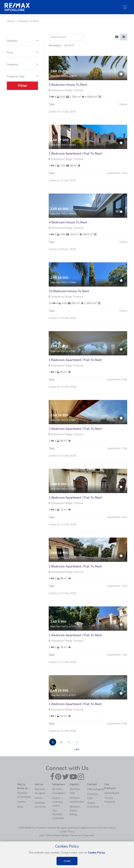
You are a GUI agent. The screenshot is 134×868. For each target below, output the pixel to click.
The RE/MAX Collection (58, 814)
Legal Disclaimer (88, 828)
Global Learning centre (57, 802)
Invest (38, 798)
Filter (23, 86)
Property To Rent (28, 21)
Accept (67, 861)
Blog (20, 807)
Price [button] (22, 53)
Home (11, 21)
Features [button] (22, 65)
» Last (77, 743)
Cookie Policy (67, 832)
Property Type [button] (22, 77)
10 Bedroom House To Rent (69, 301)
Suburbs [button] (22, 41)
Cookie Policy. (97, 853)
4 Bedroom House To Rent (68, 233)
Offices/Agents (96, 789)
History (22, 802)
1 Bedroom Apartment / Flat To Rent (75, 370)
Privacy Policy (107, 828)
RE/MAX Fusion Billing (75, 811)
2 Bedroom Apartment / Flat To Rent (75, 164)
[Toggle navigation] (125, 7)
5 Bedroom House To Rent (68, 85)
